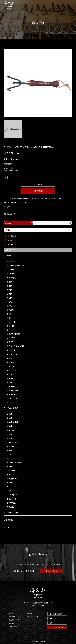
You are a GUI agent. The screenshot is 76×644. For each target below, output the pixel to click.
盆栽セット (11, 350)
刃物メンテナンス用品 (16, 346)
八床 (8, 318)
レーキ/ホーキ (12, 495)
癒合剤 (9, 382)
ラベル (9, 475)
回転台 (9, 358)
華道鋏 (9, 286)
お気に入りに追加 (38, 191)
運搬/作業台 (12, 499)
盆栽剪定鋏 (11, 261)
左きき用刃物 (12, 394)
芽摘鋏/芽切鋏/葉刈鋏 (15, 266)
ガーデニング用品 (11, 408)
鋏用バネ (10, 430)
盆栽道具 (7, 255)
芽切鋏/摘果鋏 (12, 422)
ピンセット (11, 322)
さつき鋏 (10, 270)
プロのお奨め (12, 398)
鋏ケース (10, 450)
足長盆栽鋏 (11, 278)
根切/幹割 (11, 310)
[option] (38, 83)
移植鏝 (9, 434)
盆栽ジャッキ (12, 354)
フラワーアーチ (13, 491)
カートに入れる (38, 184)
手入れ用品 (11, 503)
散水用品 (10, 362)
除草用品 (10, 507)
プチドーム (11, 386)
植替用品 (10, 342)
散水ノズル (11, 370)
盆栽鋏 (9, 282)
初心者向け (11, 402)
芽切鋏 (9, 290)
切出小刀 (10, 326)
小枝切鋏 (10, 274)
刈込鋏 (9, 438)
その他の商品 (9, 520)
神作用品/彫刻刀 (13, 334)
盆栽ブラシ (11, 338)
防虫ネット (11, 470)
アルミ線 (10, 378)
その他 (9, 374)
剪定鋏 (9, 298)
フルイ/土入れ (12, 442)
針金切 (9, 314)
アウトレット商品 (11, 512)
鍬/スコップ (12, 458)
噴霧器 (9, 466)
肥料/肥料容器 (12, 390)
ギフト (9, 487)
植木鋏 (9, 294)
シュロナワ (11, 454)
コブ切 (9, 306)
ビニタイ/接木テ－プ (15, 462)
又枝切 (9, 302)
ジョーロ (10, 366)
